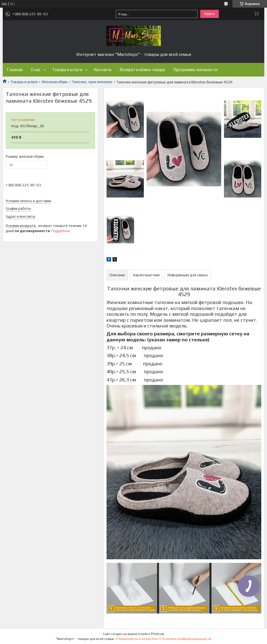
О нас (36, 70)
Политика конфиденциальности (186, 639)
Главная (15, 70)
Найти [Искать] (210, 14)
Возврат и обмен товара (142, 70)
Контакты (103, 70)
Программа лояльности (195, 70)
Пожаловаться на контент (138, 639)
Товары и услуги (67, 70)
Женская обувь (55, 82)
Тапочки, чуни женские (92, 82)
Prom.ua (157, 634)
